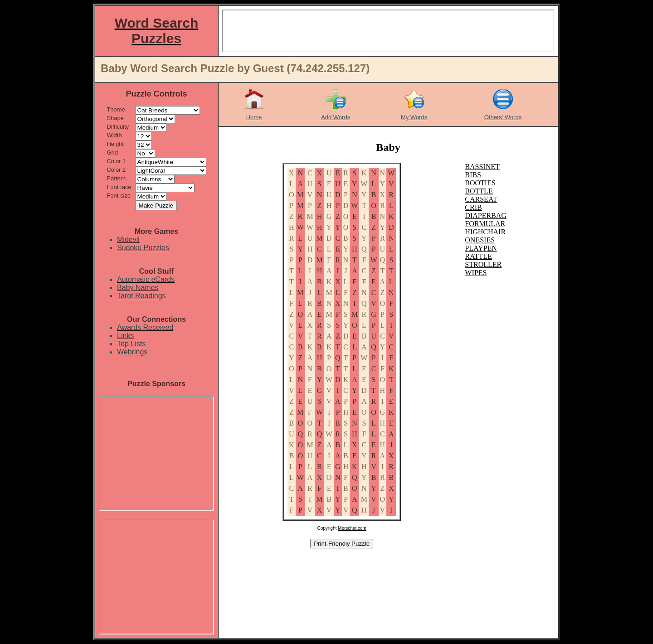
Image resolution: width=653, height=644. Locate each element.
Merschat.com (352, 528)
